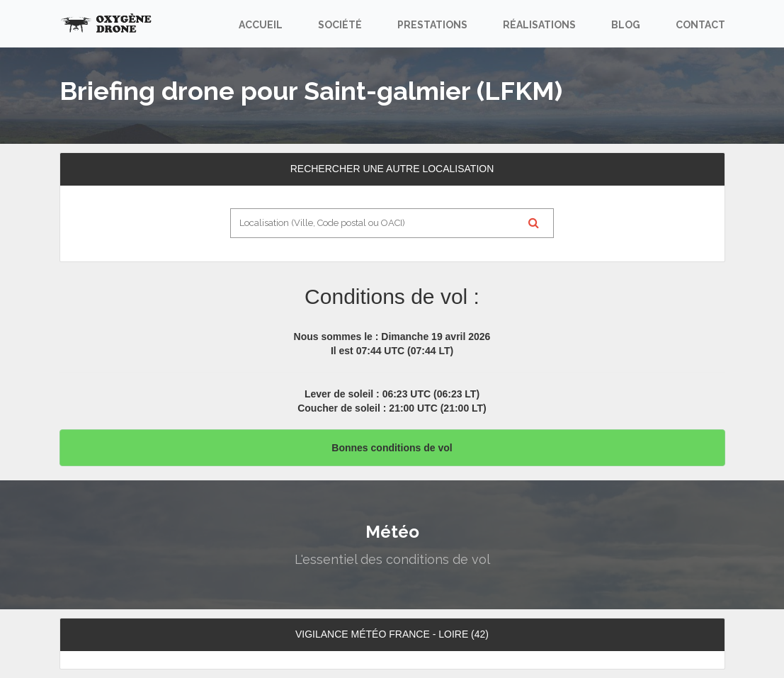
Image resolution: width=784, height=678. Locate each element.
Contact (700, 25)
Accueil (261, 25)
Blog (626, 25)
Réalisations (539, 25)
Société (340, 25)
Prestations (432, 25)
